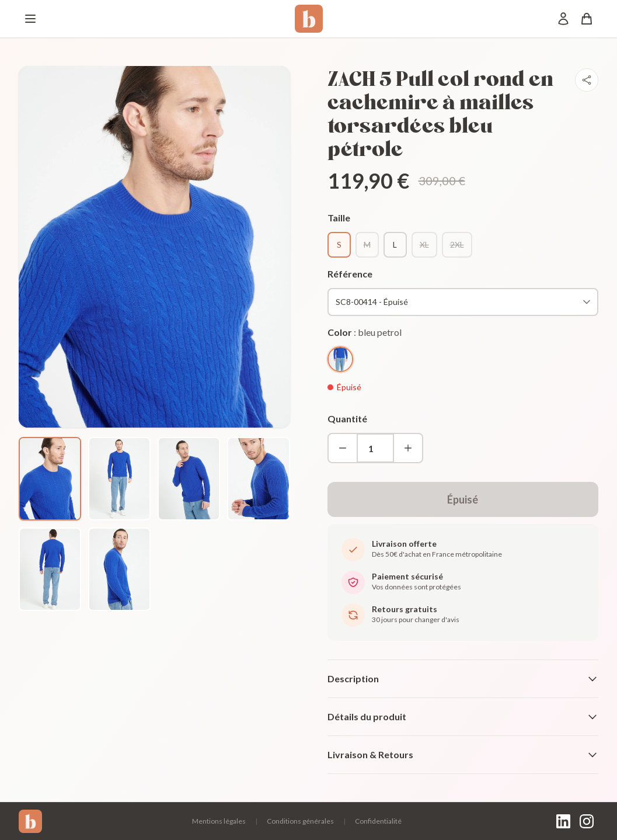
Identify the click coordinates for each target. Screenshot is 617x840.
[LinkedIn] (563, 821)
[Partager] (587, 80)
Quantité (347, 419)
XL (424, 244)
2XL (457, 244)
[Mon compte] (563, 19)
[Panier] (587, 19)
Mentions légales (219, 821)
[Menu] (30, 19)
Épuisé (463, 499)
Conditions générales (300, 821)
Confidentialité (378, 821)
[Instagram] (587, 821)
